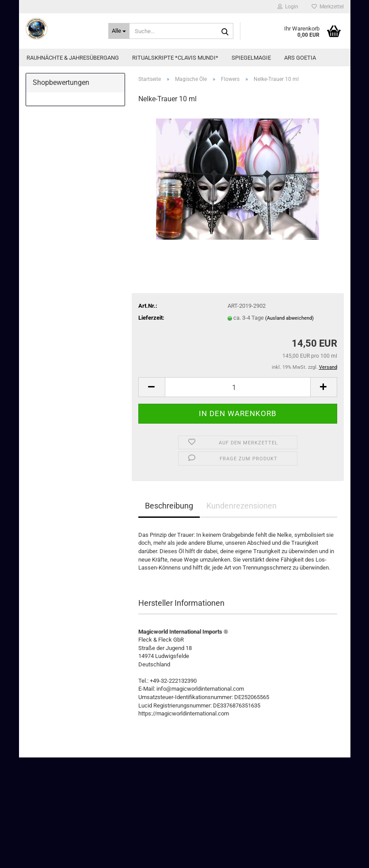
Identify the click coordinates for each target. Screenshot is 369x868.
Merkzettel (328, 7)
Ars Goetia (300, 58)
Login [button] (288, 7)
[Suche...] (119, 31)
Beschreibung (169, 506)
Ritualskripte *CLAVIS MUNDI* (175, 58)
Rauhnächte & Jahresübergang (73, 58)
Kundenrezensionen (242, 506)
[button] (152, 387)
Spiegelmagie (251, 58)
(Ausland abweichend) (289, 318)
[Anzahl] (238, 387)
